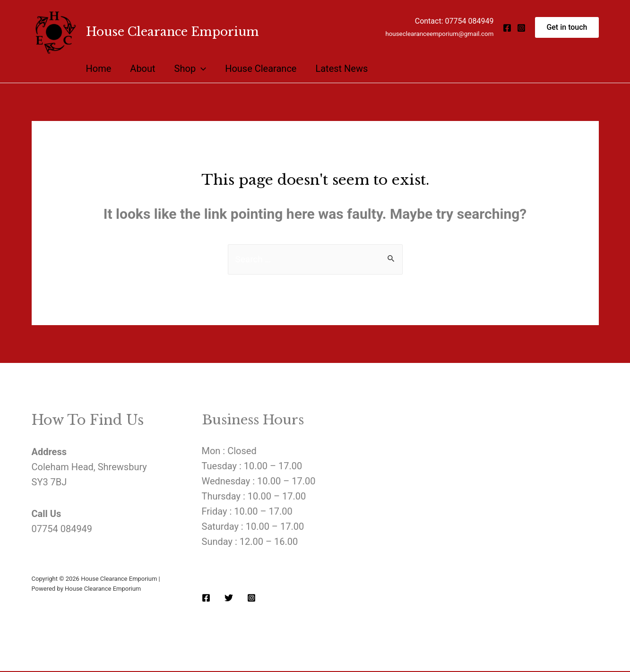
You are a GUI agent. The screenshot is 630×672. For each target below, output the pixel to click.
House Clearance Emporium (173, 32)
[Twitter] (229, 598)
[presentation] (201, 69)
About (142, 69)
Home (99, 69)
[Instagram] (521, 28)
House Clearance (261, 69)
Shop (190, 69)
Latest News (341, 69)
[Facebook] (507, 28)
